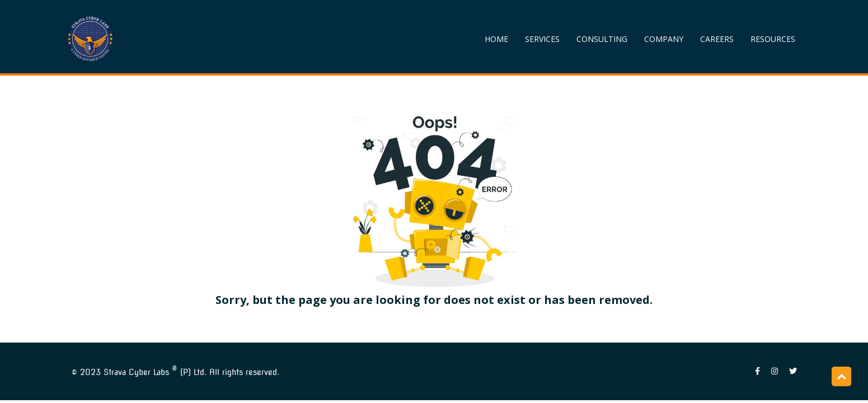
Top (841, 376)
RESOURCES (773, 39)
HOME (496, 39)
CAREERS (717, 39)
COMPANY (664, 39)
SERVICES (542, 39)
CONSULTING (602, 39)
